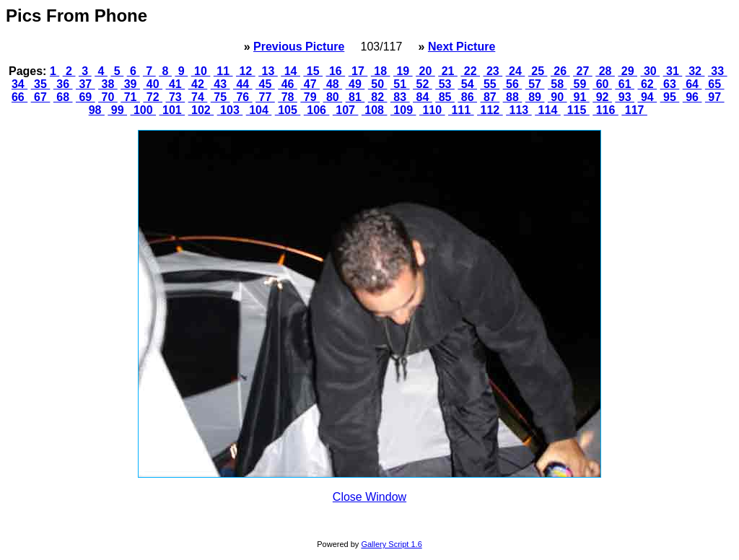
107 (346, 110)
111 (461, 110)
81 (355, 97)
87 (490, 97)
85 (445, 97)
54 (467, 84)
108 (375, 110)
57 (535, 84)
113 (519, 110)
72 (153, 97)
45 (265, 84)
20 (425, 71)
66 (19, 97)
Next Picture (462, 47)
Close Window (369, 497)
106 (317, 110)
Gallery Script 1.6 (391, 544)
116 (605, 110)
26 (560, 71)
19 (403, 71)
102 (201, 110)
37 (86, 84)
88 (513, 97)
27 (583, 71)
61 (625, 84)
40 (153, 84)
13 (268, 71)
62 (647, 84)
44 (243, 84)
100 (144, 110)
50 (378, 84)
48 (333, 84)
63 (670, 84)
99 (117, 110)
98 (97, 110)
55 (490, 84)
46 (288, 84)
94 (647, 97)
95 (670, 97)
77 (265, 97)
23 (493, 71)
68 (63, 97)
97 (715, 97)
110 (432, 110)
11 (223, 71)
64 (692, 84)
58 (557, 84)
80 (333, 97)
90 (557, 97)
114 (548, 110)
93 (625, 97)
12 (246, 71)
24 (516, 71)
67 (41, 97)
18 (381, 71)
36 (63, 84)
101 (172, 110)
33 (718, 71)
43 (220, 84)
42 (198, 84)
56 (513, 84)
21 (448, 71)
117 (634, 110)
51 (400, 84)
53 (445, 84)
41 (176, 84)
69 (86, 97)
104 (259, 110)
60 (602, 84)
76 (243, 97)
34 (19, 84)
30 (650, 71)
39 (130, 84)
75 (220, 97)
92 (602, 97)
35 (41, 84)
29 (628, 71)
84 (423, 97)
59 (580, 84)
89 (535, 97)
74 (198, 97)
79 (310, 97)
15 (313, 71)
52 (423, 84)
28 (605, 71)
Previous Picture (299, 47)
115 (577, 110)
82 (378, 97)
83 (400, 97)
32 (695, 71)
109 (403, 110)
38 (108, 84)
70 (108, 97)
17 (358, 71)
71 (130, 97)
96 (692, 97)
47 (310, 84)
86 (467, 97)
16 (336, 71)
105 (288, 110)
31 (673, 71)
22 (470, 71)
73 (176, 97)
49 (355, 84)
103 (230, 110)
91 (580, 97)
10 (201, 71)
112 (490, 110)
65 (715, 84)
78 (288, 97)
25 (538, 71)
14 (290, 71)
